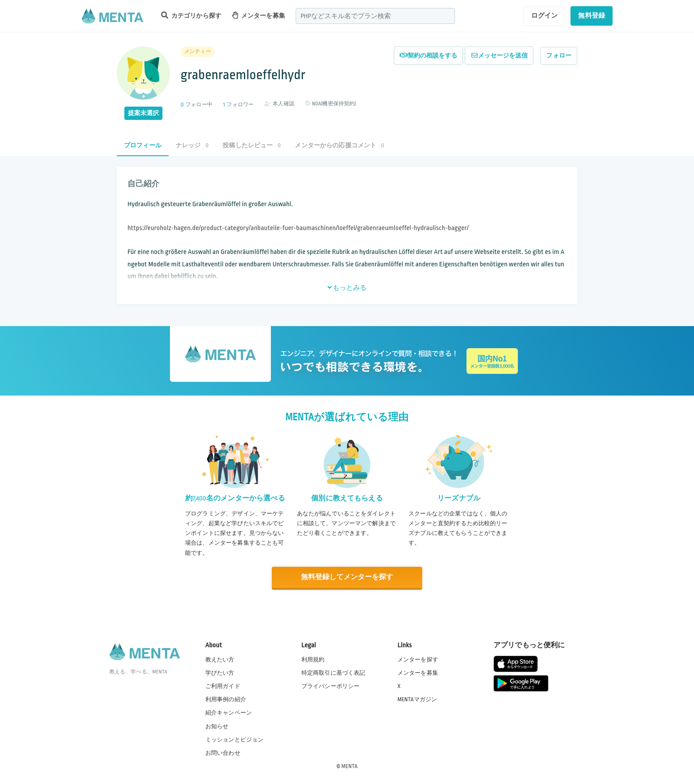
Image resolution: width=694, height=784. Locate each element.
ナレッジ (192, 145)
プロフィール (143, 145)
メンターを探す (418, 659)
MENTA (349, 766)
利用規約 (313, 659)
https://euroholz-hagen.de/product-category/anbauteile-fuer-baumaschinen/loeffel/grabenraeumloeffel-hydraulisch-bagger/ (298, 228)
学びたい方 (220, 673)
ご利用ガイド (223, 686)
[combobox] (375, 16)
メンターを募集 (258, 15)
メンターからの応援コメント (339, 145)
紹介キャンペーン (229, 713)
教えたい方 (220, 659)
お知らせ (217, 726)
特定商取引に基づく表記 (334, 673)
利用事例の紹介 (226, 699)
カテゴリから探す (191, 15)
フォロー (559, 56)
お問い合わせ (223, 753)
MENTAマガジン (417, 699)
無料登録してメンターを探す (347, 577)
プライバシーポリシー (331, 686)
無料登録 (592, 15)
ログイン (545, 15)
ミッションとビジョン (235, 739)
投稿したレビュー (252, 145)
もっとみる (347, 288)
